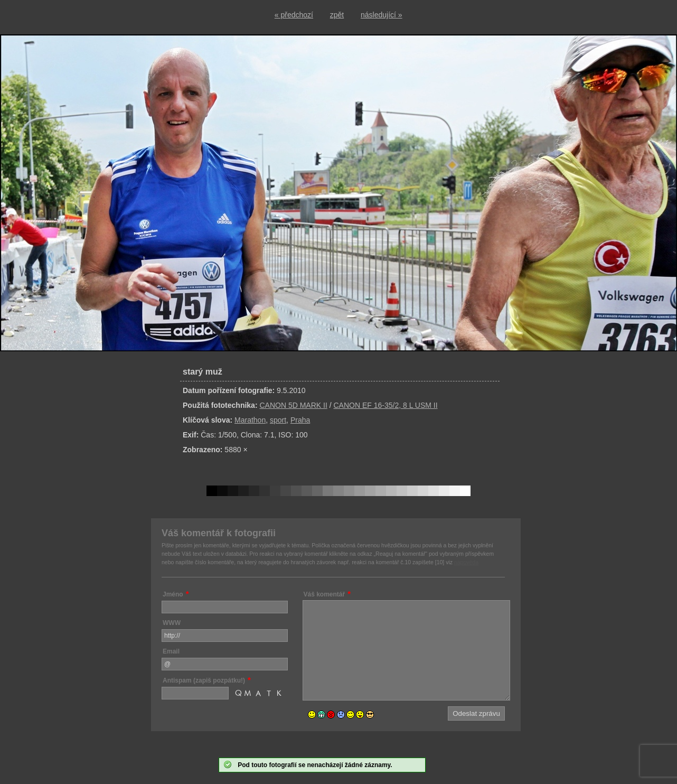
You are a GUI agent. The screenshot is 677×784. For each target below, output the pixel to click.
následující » (382, 15)
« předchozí (294, 15)
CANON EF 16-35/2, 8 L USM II (385, 405)
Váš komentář (325, 594)
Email (171, 651)
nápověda (466, 562)
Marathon (250, 420)
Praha (300, 420)
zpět (337, 15)
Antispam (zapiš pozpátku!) (204, 680)
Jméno (173, 594)
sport (278, 420)
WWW (172, 623)
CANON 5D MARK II (293, 405)
